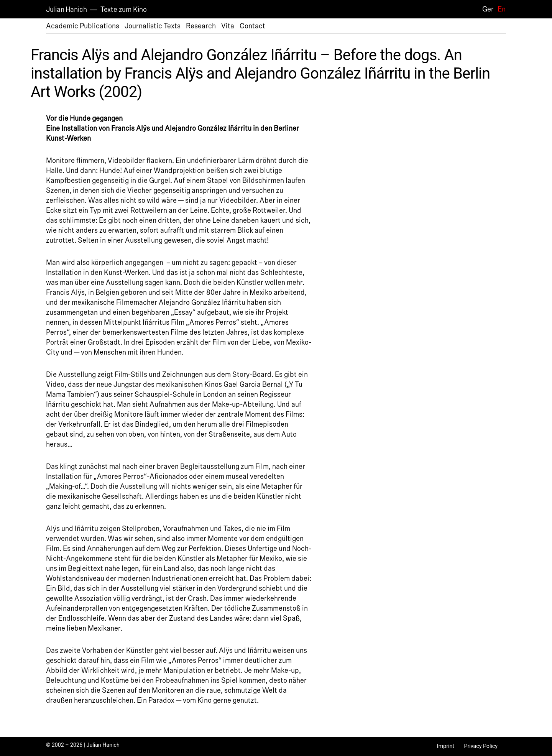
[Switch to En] (500, 9)
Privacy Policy (481, 746)
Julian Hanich (66, 10)
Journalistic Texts (153, 26)
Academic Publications (83, 26)
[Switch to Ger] (486, 9)
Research (201, 26)
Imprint (446, 746)
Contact (252, 26)
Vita (228, 26)
